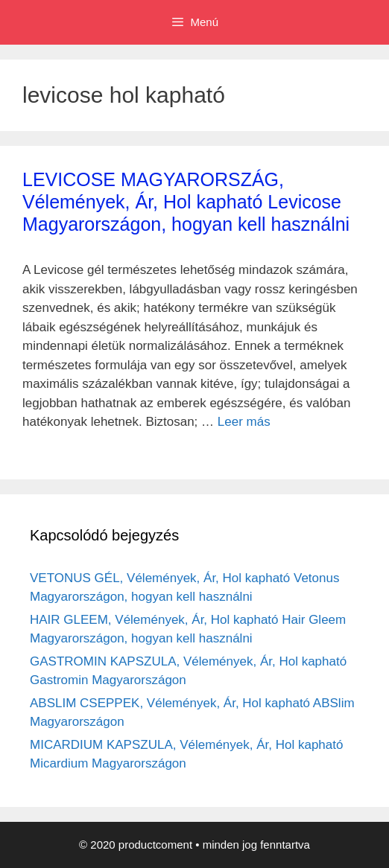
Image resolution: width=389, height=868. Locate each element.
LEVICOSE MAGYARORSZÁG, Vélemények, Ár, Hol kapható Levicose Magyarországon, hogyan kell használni (186, 202)
